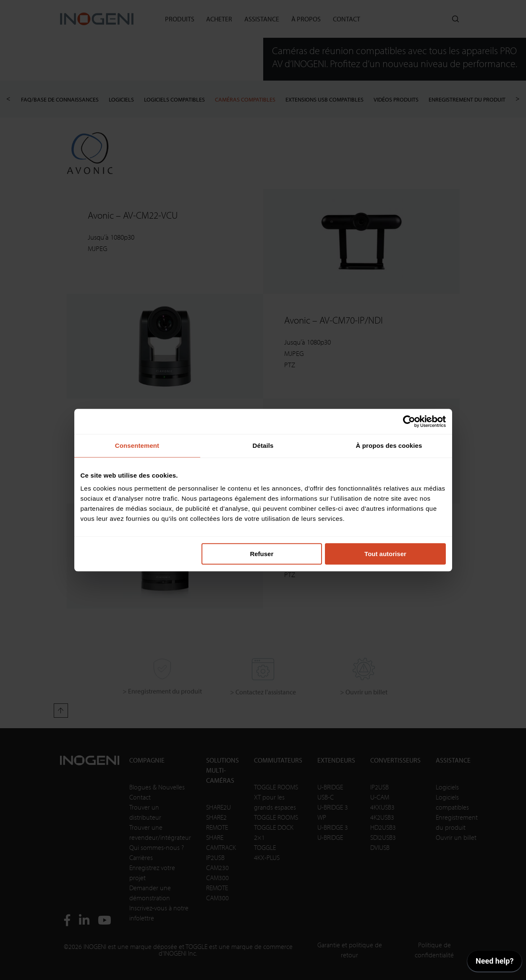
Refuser (262, 554)
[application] (495, 963)
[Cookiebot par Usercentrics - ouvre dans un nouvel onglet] (409, 421)
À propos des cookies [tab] (389, 446)
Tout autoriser (385, 554)
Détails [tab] (263, 446)
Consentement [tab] (137, 446)
